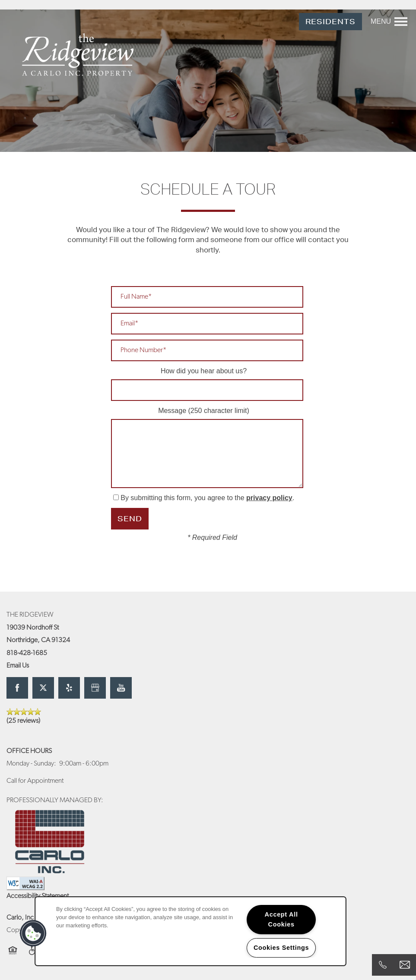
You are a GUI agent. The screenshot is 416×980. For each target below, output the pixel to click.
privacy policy (269, 498)
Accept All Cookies (281, 919)
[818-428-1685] (383, 965)
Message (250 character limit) (204, 411)
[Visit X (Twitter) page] (43, 688)
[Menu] (389, 22)
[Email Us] (405, 965)
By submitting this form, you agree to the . (207, 498)
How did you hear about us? (204, 371)
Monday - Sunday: (31, 764)
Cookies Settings (281, 948)
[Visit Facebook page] (17, 688)
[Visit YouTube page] (121, 688)
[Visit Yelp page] (69, 688)
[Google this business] (95, 688)
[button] (330, 22)
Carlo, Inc (20, 918)
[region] (191, 931)
